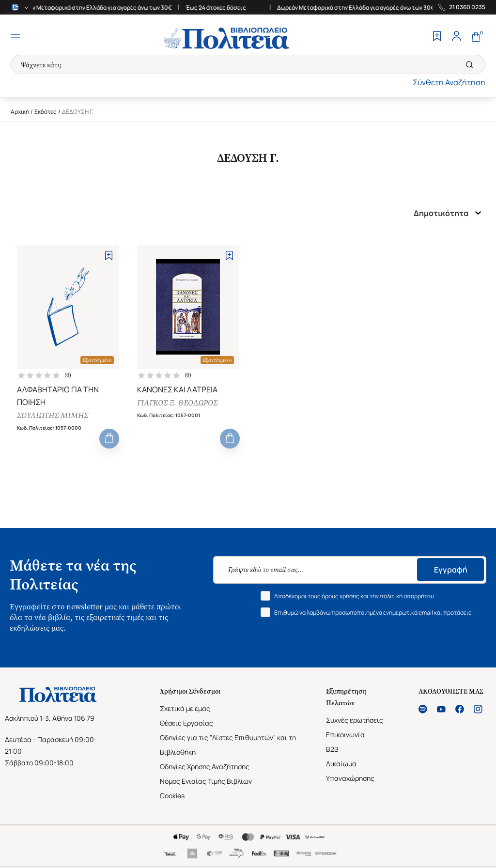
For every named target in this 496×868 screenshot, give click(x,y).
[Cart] (476, 37)
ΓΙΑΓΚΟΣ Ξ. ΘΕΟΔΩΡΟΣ (177, 403)
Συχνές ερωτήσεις (355, 721)
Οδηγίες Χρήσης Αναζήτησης (205, 767)
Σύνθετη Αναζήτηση (449, 82)
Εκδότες (46, 112)
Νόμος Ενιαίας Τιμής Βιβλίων (206, 782)
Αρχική (20, 112)
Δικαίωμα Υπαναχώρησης (350, 772)
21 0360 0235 (467, 7)
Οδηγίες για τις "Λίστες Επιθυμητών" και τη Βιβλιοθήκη (228, 746)
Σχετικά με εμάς (185, 709)
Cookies (172, 797)
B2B (332, 750)
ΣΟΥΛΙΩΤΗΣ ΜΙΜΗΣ (53, 416)
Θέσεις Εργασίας (186, 724)
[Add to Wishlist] (109, 256)
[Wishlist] (437, 37)
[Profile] (456, 37)
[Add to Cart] (109, 440)
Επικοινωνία (345, 736)
